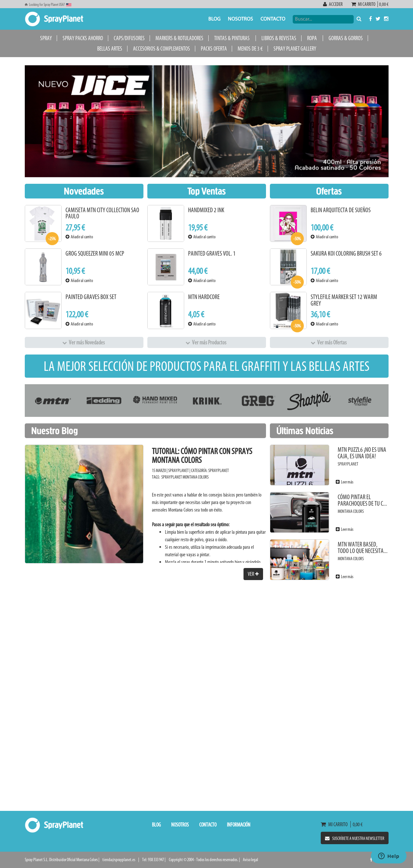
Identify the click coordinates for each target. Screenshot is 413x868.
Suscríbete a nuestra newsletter (355, 838)
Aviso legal (251, 860)
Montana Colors (196, 477)
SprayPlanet (219, 471)
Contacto (273, 19)
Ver (253, 574)
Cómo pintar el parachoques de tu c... (362, 500)
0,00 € (383, 4)
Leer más (345, 482)
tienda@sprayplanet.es (119, 860)
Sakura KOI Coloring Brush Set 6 (346, 253)
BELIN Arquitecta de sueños (341, 210)
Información (239, 825)
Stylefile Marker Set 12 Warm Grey (344, 300)
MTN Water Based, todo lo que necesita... (363, 548)
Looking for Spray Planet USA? (48, 5)
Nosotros (240, 19)
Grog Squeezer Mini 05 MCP (95, 253)
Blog (214, 19)
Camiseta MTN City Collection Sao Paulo (102, 213)
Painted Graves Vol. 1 (212, 253)
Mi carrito (364, 4)
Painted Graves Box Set (91, 297)
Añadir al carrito (79, 237)
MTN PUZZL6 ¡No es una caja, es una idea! (362, 453)
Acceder (333, 4)
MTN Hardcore (204, 297)
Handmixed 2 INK (206, 210)
